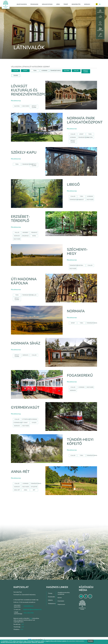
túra (81, 265)
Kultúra (90, 137)
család (90, 265)
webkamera (100, 11)
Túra (90, 134)
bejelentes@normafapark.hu (32, 609)
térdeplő (34, 233)
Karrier (60, 598)
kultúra (17, 106)
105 (23, 627)
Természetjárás (83, 137)
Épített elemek (73, 141)
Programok (34, 4)
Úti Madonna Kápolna (24, 281)
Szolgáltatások (47, 4)
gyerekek (81, 387)
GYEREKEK (44, 71)
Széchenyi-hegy (77, 252)
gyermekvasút (18, 423)
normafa (17, 236)
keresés (100, 35)
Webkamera (52, 604)
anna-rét (17, 490)
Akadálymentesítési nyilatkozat (64, 593)
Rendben (91, 641)
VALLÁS (76, 71)
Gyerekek (73, 137)
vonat (26, 423)
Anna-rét (20, 472)
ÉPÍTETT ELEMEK (86, 71)
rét (34, 490)
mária (34, 236)
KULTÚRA (67, 71)
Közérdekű (61, 601)
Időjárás (50, 600)
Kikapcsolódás (22, 4)
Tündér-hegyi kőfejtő (80, 442)
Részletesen (16, 101)
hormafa (17, 487)
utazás (34, 423)
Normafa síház (26, 343)
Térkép (66, 4)
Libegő (73, 185)
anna (25, 490)
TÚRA (35, 71)
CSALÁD (16, 71)
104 (31, 618)
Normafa (87, 4)
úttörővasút (27, 419)
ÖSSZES (16, 75)
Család (73, 134)
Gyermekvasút (25, 408)
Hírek (58, 4)
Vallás (17, 233)
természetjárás (75, 265)
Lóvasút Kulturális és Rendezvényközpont (31, 90)
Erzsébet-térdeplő (20, 219)
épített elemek (34, 107)
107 (23, 624)
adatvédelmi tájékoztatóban (77, 641)
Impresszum (61, 604)
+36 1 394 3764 (28, 613)
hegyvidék (26, 106)
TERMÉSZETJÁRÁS (56, 71)
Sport (81, 134)
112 (22, 629)
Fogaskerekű (80, 375)
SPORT (25, 71)
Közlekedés (52, 597)
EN (100, 4)
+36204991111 (28, 606)
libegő (81, 200)
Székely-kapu (24, 152)
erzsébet (25, 233)
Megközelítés (76, 4)
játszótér (34, 487)
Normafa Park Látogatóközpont (85, 120)
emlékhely (26, 236)
